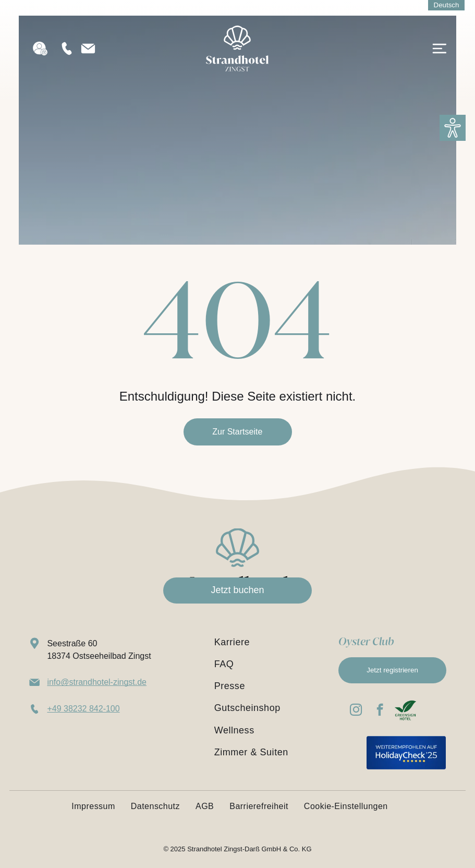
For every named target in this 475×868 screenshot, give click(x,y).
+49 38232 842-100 (83, 709)
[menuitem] (268, 642)
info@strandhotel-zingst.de (97, 682)
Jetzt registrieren (392, 670)
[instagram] (356, 711)
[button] (453, 128)
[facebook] (380, 711)
